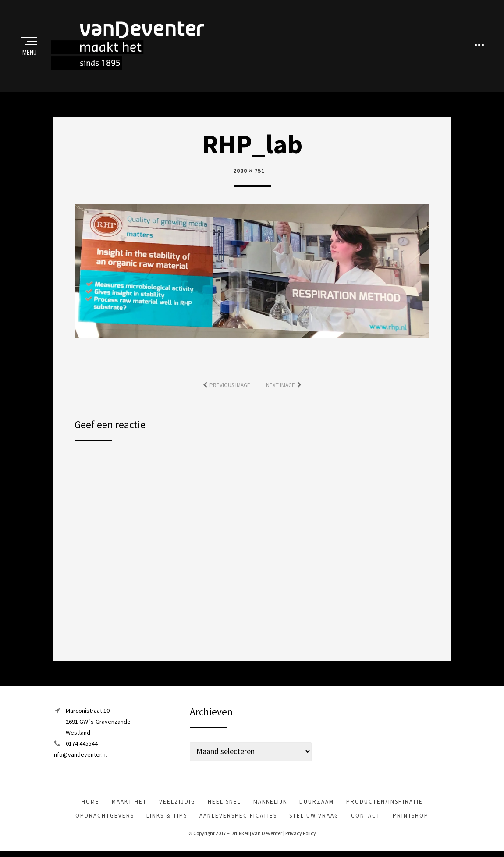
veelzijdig (177, 802)
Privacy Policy (301, 834)
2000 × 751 (249, 171)
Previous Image (230, 386)
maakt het (129, 802)
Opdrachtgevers (105, 816)
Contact (366, 816)
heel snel (224, 802)
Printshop (411, 816)
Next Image (280, 386)
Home (91, 802)
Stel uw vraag (314, 816)
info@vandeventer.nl (80, 755)
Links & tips (167, 816)
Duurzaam (317, 802)
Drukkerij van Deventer (256, 834)
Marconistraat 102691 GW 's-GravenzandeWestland (98, 722)
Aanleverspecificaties (238, 816)
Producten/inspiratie (385, 802)
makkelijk (270, 802)
